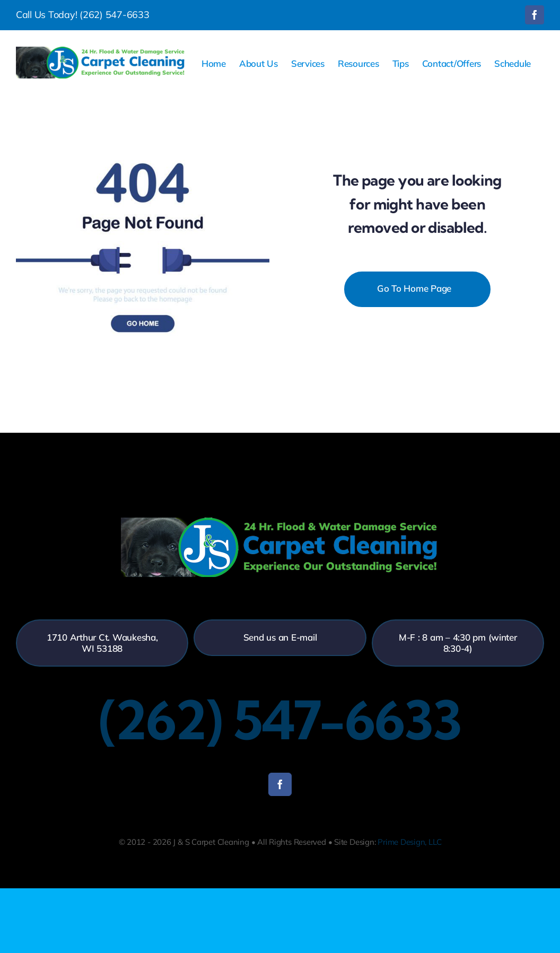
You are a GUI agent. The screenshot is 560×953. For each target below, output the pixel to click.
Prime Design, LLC (409, 842)
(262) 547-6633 (114, 15)
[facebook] (280, 784)
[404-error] (143, 111)
